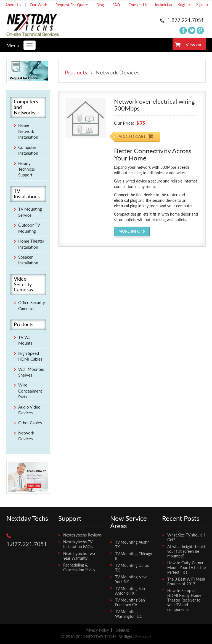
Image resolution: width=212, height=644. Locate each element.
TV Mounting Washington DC (129, 614)
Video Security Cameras (23, 284)
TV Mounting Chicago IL (134, 556)
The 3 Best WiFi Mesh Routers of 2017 (186, 581)
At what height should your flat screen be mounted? (186, 551)
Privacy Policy (97, 630)
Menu (13, 45)
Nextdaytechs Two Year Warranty (79, 556)
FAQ (116, 5)
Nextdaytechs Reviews (82, 535)
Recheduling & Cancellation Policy (79, 567)
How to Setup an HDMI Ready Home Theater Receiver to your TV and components (184, 600)
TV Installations (27, 194)
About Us (13, 5)
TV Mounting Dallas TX (132, 568)
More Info (132, 231)
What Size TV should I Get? (186, 537)
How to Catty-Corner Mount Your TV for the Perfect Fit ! (186, 567)
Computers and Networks (26, 107)
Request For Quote (72, 5)
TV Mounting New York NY (131, 579)
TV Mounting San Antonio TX (130, 591)
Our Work (38, 5)
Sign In (202, 5)
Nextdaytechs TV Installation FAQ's (78, 544)
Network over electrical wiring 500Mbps (154, 105)
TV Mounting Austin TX (132, 544)
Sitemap (123, 630)
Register (184, 5)
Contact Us (138, 5)
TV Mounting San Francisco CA (130, 602)
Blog (100, 5)
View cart (189, 44)
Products (76, 72)
